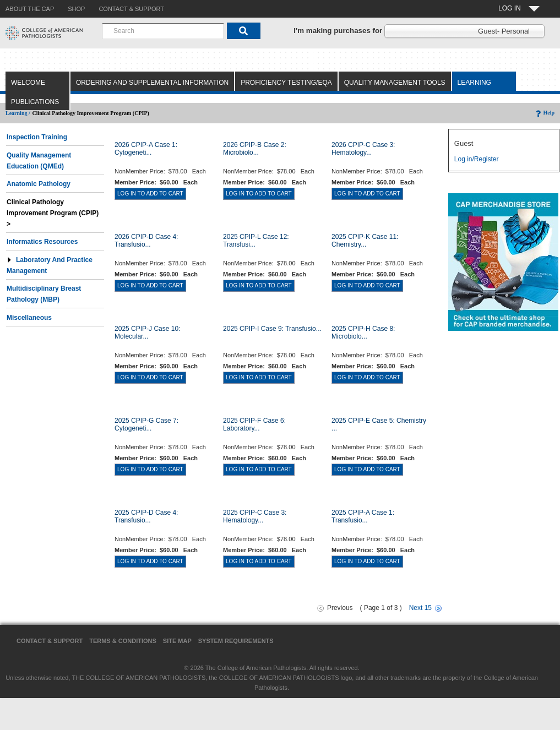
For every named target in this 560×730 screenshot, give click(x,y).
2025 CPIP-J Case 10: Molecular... (147, 333)
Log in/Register (477, 159)
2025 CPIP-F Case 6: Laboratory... (254, 424)
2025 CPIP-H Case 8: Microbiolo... (363, 333)
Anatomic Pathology (39, 184)
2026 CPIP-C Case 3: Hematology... (363, 149)
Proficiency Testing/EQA (286, 83)
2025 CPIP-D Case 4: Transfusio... (146, 516)
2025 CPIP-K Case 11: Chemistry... (365, 241)
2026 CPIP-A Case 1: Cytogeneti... (146, 149)
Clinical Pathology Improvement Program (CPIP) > (54, 213)
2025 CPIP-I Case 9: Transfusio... (272, 329)
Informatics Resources (42, 242)
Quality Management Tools (395, 83)
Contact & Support (50, 641)
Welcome (28, 83)
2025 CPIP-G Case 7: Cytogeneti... (146, 424)
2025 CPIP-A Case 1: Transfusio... (363, 516)
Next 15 (420, 608)
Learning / (18, 113)
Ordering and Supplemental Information (152, 83)
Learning (474, 83)
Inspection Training (37, 137)
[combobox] (163, 31)
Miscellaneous (29, 318)
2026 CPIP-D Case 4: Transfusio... (146, 241)
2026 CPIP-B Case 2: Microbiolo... (255, 149)
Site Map (177, 641)
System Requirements (236, 641)
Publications (35, 102)
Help (544, 113)
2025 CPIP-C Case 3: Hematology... (255, 516)
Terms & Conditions (123, 641)
